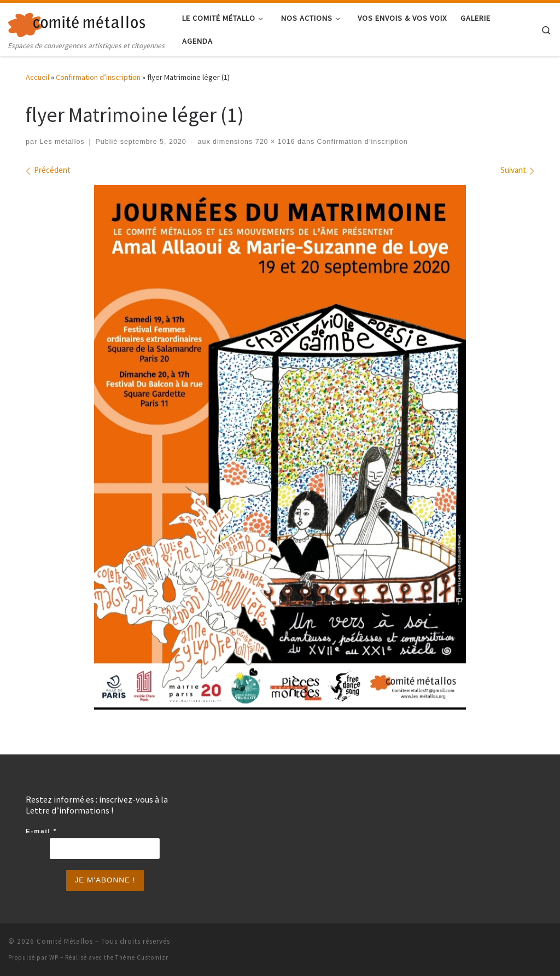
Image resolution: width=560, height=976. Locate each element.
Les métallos (62, 142)
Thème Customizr (142, 957)
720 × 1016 (274, 142)
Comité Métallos (65, 941)
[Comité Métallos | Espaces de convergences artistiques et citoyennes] (77, 23)
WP (54, 957)
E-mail (41, 831)
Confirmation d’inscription (98, 77)
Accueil (37, 77)
